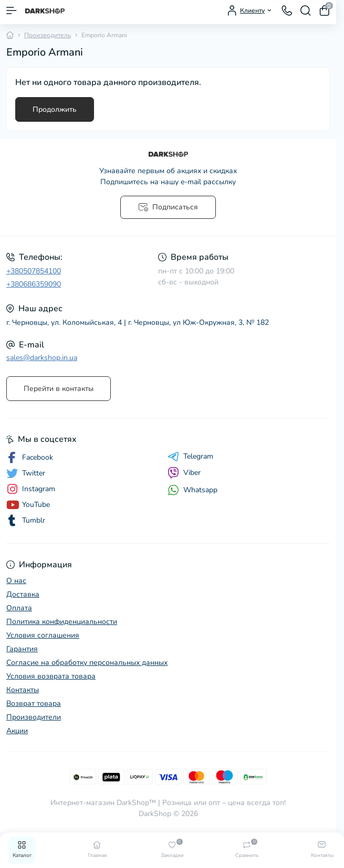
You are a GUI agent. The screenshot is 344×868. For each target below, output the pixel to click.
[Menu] (12, 10)
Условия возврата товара (51, 676)
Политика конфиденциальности (62, 622)
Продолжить (55, 109)
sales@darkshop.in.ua (42, 358)
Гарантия (22, 649)
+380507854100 (34, 271)
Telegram (190, 457)
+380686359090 (34, 284)
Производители (34, 717)
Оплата (19, 608)
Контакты (23, 690)
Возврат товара (34, 703)
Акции (17, 731)
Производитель (48, 35)
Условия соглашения (43, 635)
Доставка (23, 594)
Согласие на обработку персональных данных (87, 663)
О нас (16, 581)
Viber (184, 473)
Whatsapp (192, 490)
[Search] (306, 10)
